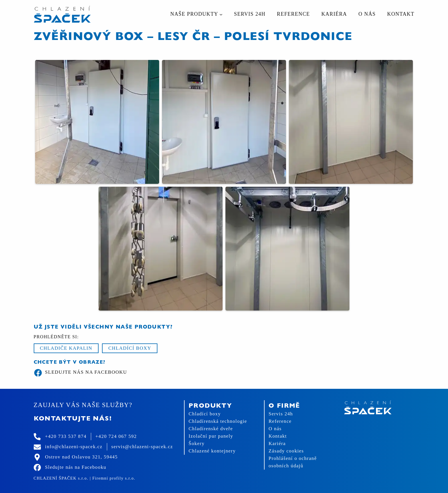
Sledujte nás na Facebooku (80, 373)
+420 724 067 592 (116, 436)
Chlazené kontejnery (212, 451)
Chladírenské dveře (211, 429)
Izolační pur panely (211, 436)
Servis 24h (281, 414)
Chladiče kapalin (66, 348)
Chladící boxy (130, 348)
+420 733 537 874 (66, 436)
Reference (280, 421)
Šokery (197, 443)
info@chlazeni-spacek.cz (74, 447)
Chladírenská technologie (218, 421)
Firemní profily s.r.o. (114, 478)
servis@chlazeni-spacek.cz (142, 447)
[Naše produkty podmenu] (221, 14)
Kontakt (278, 436)
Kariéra (277, 443)
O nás (275, 429)
